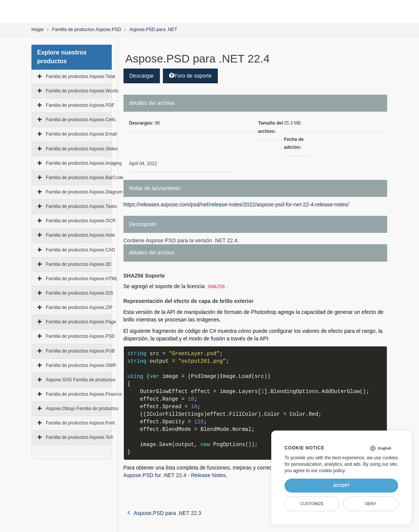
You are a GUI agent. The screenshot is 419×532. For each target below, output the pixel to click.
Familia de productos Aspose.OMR (81, 365)
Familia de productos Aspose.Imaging (84, 163)
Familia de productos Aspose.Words (82, 91)
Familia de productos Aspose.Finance (84, 394)
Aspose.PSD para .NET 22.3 (164, 513)
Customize (312, 504)
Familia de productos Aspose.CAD (81, 250)
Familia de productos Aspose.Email (81, 134)
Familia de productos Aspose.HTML (82, 279)
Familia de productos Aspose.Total (81, 76)
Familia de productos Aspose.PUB (80, 351)
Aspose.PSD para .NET (153, 30)
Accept (341, 485)
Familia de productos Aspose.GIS (80, 293)
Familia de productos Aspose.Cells (81, 120)
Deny (371, 504)
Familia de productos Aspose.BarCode (85, 178)
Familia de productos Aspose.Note (81, 235)
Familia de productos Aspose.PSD (87, 30)
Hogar (38, 30)
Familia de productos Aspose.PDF (80, 105)
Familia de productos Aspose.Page (81, 322)
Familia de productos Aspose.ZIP (79, 307)
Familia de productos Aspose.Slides (82, 149)
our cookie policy (328, 471)
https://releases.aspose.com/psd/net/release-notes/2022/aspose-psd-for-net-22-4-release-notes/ (236, 204)
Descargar (142, 76)
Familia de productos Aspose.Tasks (81, 206)
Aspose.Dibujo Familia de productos (82, 409)
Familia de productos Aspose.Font (80, 423)
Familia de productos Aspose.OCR (81, 221)
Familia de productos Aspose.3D (79, 264)
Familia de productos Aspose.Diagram (84, 192)
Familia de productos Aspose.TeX (80, 437)
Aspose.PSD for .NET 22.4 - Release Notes (175, 475)
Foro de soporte (190, 76)
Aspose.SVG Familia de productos (81, 380)
